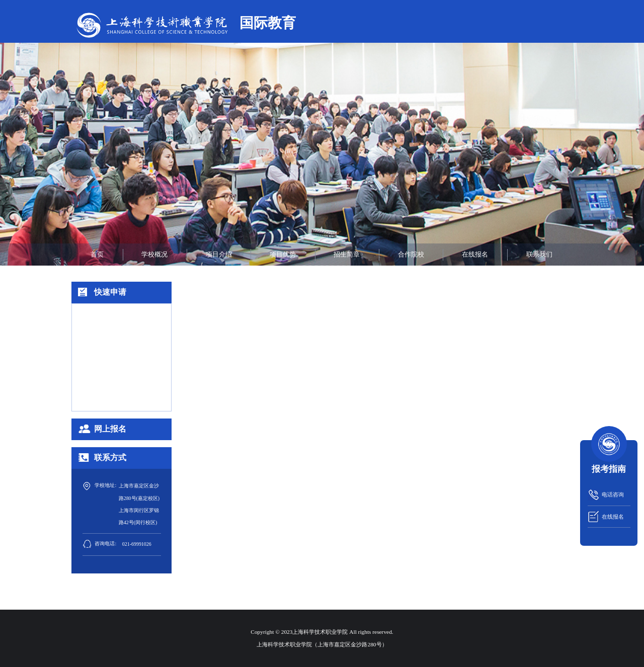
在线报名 (475, 255)
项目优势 (283, 255)
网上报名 (110, 429)
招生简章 (347, 255)
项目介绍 (219, 255)
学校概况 (154, 255)
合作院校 (411, 255)
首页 (97, 255)
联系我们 (539, 255)
